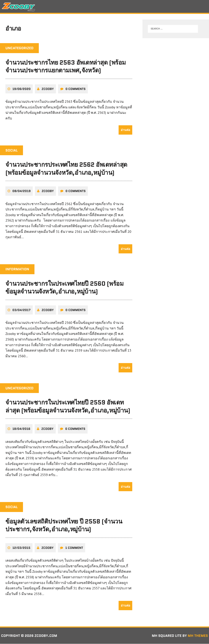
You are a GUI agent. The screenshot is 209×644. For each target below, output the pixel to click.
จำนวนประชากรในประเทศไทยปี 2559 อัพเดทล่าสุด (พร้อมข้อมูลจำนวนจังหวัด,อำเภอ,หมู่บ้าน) (68, 407)
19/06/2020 (21, 89)
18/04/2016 (21, 429)
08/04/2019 (21, 191)
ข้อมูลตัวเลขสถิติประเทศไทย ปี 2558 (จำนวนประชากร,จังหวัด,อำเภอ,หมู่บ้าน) (64, 525)
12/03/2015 (21, 548)
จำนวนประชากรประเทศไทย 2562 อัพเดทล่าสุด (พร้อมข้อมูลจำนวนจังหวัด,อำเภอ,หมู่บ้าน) (66, 169)
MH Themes (198, 636)
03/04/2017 (21, 310)
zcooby (48, 89)
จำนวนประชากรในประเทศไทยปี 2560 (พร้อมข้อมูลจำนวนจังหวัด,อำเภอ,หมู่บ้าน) (64, 288)
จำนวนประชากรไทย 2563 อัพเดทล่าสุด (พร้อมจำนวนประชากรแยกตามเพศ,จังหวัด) (66, 67)
